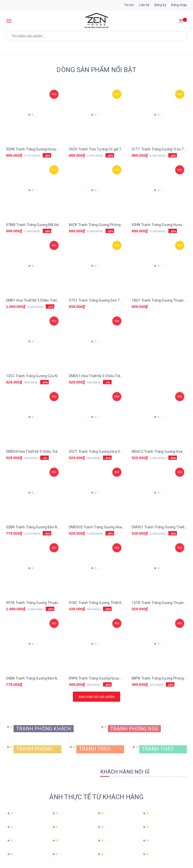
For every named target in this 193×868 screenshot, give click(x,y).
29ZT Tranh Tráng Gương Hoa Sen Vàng (101, 452)
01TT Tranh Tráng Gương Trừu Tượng (162, 149)
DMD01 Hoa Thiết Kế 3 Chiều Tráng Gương (102, 376)
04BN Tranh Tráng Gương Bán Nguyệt (36, 678)
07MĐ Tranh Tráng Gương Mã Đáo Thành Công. (44, 225)
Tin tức (129, 5)
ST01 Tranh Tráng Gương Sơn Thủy (97, 300)
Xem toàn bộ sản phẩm (96, 697)
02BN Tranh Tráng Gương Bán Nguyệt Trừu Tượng (46, 527)
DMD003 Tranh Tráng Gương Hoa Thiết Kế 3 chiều (108, 527)
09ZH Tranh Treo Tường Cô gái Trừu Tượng (104, 149)
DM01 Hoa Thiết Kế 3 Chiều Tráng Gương (38, 300)
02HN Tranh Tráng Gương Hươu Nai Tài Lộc (40, 149)
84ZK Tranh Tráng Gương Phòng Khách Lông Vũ (107, 225)
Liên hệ (144, 5)
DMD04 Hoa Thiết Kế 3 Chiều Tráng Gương (39, 452)
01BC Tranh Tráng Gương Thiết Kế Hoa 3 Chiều (106, 603)
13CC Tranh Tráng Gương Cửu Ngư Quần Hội (41, 376)
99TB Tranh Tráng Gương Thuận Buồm (37, 603)
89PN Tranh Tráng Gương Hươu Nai (97, 678)
